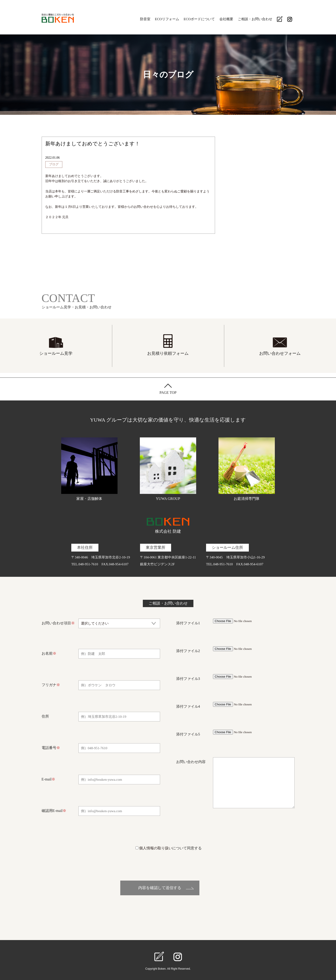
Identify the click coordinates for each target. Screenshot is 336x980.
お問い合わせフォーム (280, 353)
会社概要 (226, 19)
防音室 (145, 19)
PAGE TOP (168, 393)
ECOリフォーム (167, 19)
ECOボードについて (199, 19)
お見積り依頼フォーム (168, 353)
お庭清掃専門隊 (247, 469)
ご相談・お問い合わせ (255, 19)
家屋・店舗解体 (89, 469)
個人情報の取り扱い (156, 848)
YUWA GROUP (168, 469)
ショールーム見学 (56, 353)
